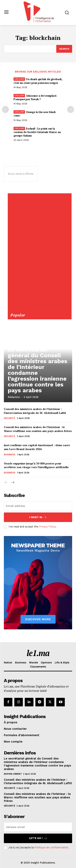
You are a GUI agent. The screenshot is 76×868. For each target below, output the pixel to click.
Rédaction (14, 397)
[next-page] (12, 483)
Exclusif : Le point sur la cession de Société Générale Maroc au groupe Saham (37, 132)
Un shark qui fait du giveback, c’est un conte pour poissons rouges (38, 81)
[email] (38, 506)
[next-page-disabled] (71, 109)
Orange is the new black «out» (35, 114)
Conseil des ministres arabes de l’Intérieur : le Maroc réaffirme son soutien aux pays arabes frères (38, 429)
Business (9, 455)
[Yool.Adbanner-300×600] (39, 311)
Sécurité (9, 418)
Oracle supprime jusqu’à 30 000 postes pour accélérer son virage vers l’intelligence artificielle (36, 465)
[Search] (64, 49)
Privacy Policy (47, 527)
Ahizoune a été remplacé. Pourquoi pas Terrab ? (35, 97)
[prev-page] (5, 109)
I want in (38, 517)
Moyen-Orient (13, 774)
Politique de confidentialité (51, 847)
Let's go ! (38, 838)
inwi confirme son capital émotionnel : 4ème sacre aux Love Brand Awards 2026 (37, 447)
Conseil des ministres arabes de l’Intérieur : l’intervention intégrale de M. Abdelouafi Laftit (35, 411)
